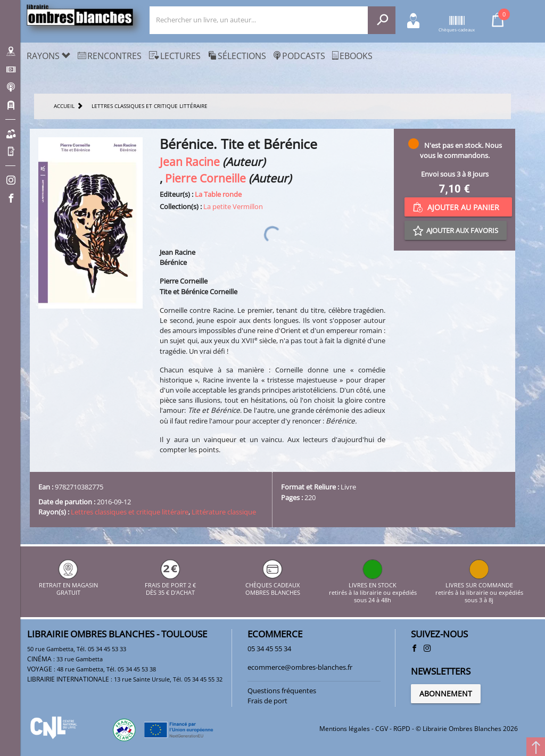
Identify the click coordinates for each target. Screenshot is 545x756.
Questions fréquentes (282, 691)
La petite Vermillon (233, 206)
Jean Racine (190, 161)
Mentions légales (345, 729)
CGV (382, 729)
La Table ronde (218, 194)
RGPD (402, 729)
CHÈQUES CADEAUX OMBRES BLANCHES (273, 585)
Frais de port (267, 701)
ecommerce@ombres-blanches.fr (300, 667)
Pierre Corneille (205, 178)
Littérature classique (224, 512)
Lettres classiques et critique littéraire (130, 512)
